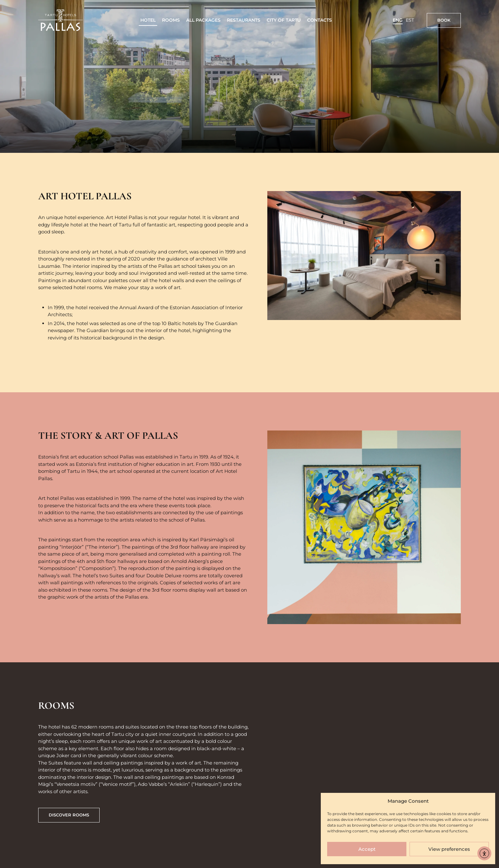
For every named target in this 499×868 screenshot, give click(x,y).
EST (410, 20)
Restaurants (244, 20)
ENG (398, 20)
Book (444, 20)
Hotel (148, 20)
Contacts (320, 20)
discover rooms (69, 815)
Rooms (171, 20)
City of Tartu (284, 20)
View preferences (449, 849)
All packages (203, 20)
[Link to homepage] (60, 20)
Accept (367, 849)
